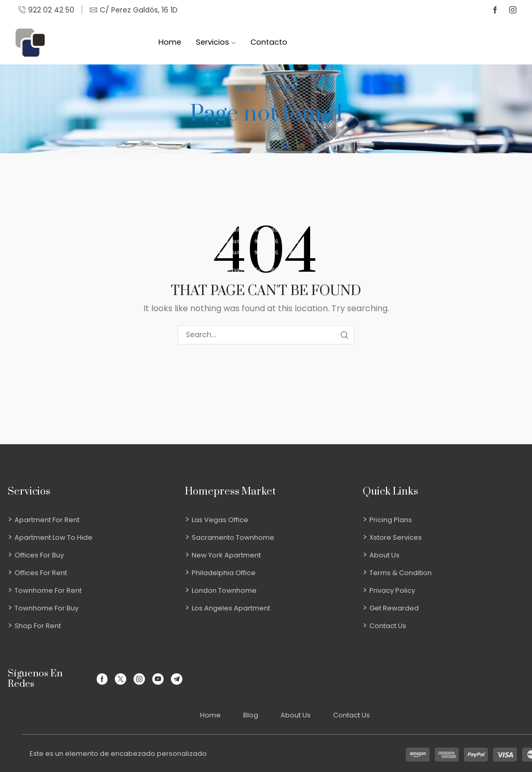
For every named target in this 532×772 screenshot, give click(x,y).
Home (170, 42)
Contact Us (351, 715)
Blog (251, 715)
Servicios (216, 42)
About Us (296, 715)
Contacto (269, 42)
